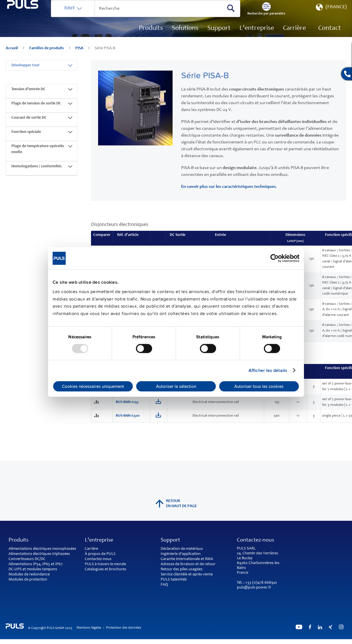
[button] (331, 17)
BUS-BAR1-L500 (128, 420)
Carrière (91, 549)
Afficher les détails (268, 370)
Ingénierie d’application (181, 554)
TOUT (96, 17)
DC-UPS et (17, 569)
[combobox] (165, 17)
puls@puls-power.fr (254, 588)
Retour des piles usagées (182, 569)
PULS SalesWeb (174, 580)
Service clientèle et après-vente (187, 575)
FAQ (164, 585)
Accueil (12, 57)
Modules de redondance (29, 575)
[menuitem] (294, 37)
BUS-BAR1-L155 (127, 407)
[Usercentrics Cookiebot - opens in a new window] (275, 258)
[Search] (243, 17)
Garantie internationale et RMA (187, 559)
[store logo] (36, 31)
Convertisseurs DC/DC (27, 559)
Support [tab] (170, 540)
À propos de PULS (100, 554)
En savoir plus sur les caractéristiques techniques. (229, 191)
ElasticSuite (197, 641)
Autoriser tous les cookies (259, 386)
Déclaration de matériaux (182, 549)
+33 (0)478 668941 (261, 583)
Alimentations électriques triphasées (39, 554)
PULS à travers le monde (105, 564)
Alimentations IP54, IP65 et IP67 (36, 564)
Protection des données (124, 628)
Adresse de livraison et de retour (188, 564)
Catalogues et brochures (105, 569)
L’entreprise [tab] (99, 540)
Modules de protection (28, 580)
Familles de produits (47, 57)
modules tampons (42, 569)
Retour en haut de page (176, 504)
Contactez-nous (98, 559)
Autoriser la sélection (176, 386)
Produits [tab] (18, 540)
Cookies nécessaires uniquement (93, 386)
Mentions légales (89, 628)
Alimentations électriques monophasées (42, 549)
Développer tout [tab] (25, 70)
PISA (80, 57)
